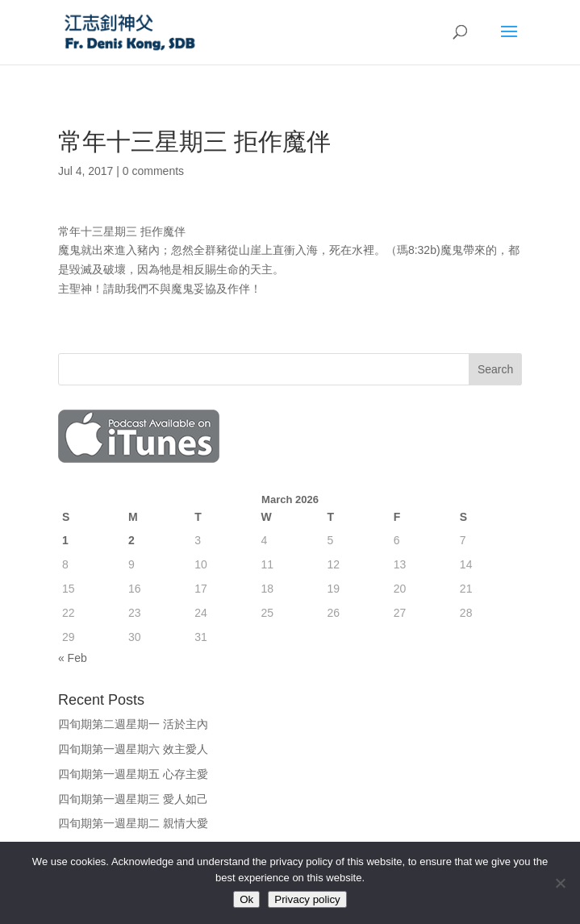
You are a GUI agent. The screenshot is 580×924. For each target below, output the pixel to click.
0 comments (153, 171)
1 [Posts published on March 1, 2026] (65, 540)
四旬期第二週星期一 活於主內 (133, 724)
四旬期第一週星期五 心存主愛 (133, 774)
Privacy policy (307, 899)
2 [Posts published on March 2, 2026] (131, 540)
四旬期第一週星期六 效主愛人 (133, 749)
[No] (560, 883)
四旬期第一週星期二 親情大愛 (133, 823)
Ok (246, 899)
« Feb (73, 658)
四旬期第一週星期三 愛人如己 (133, 799)
